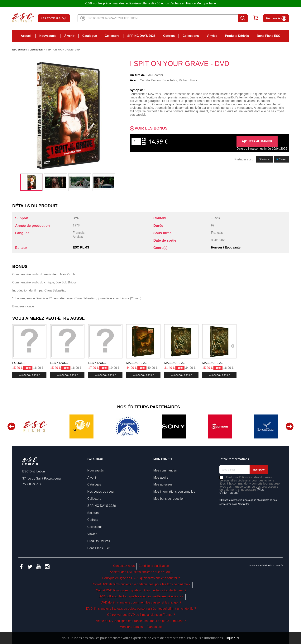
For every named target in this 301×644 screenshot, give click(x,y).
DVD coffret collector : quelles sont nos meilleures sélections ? (141, 596)
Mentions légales (131, 627)
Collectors (112, 36)
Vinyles (212, 36)
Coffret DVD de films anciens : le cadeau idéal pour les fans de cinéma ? (141, 584)
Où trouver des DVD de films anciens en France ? (141, 615)
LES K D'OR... (59, 363)
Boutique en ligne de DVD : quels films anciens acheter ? (141, 578)
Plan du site (155, 627)
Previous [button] (11, 426)
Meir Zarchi (155, 75)
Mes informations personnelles (174, 492)
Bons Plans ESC (269, 36)
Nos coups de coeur (101, 492)
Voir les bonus (151, 128)
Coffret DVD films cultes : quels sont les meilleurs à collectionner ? (141, 590)
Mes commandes (165, 470)
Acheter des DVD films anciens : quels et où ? (141, 572)
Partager (264, 159)
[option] (31, 182)
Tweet (281, 159)
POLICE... (19, 363)
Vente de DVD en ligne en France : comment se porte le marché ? (141, 621)
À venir (69, 36)
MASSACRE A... (137, 363)
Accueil (26, 36)
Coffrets (169, 36)
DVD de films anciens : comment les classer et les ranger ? (141, 602)
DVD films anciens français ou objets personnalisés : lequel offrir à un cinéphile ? (141, 609)
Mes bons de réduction (169, 499)
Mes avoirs (161, 478)
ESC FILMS (81, 247)
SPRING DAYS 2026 (141, 36)
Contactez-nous (124, 566)
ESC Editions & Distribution (27, 50)
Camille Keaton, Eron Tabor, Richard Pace (168, 80)
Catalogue (90, 36)
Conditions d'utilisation (154, 566)
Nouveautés (48, 36)
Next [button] (290, 426)
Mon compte (277, 18)
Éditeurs (93, 513)
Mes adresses (163, 484)
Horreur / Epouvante (226, 247)
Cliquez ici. (232, 638)
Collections (191, 36)
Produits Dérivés (237, 36)
